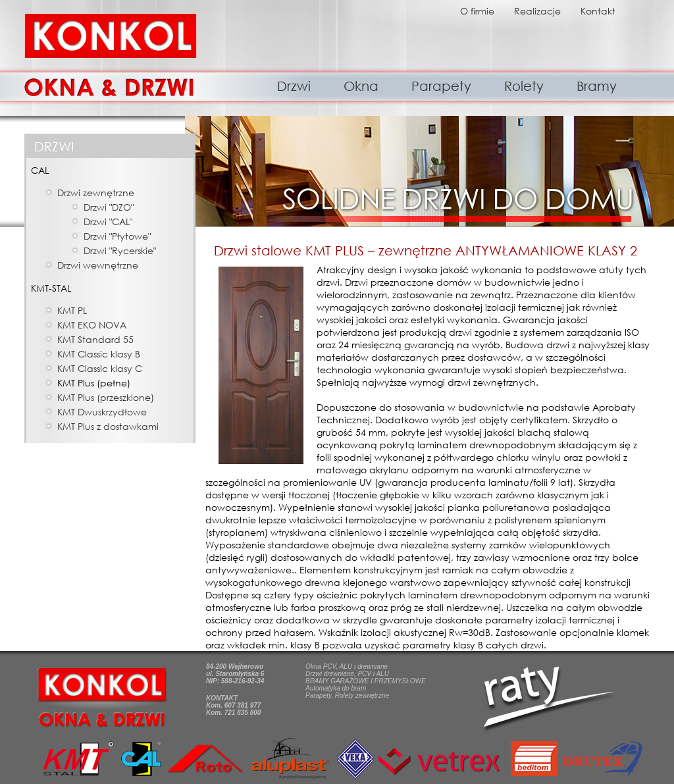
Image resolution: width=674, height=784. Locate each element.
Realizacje (537, 11)
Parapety (441, 86)
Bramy (597, 86)
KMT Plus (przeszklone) (106, 397)
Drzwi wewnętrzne (98, 265)
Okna (361, 86)
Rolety (524, 86)
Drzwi (294, 86)
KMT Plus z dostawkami (108, 426)
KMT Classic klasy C (100, 368)
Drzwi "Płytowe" (117, 236)
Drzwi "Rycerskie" (120, 250)
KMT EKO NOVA (92, 325)
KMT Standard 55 (95, 339)
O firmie (477, 11)
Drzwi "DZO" (109, 207)
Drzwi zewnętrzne (96, 193)
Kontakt (598, 11)
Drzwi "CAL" (108, 222)
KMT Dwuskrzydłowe (102, 412)
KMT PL (72, 310)
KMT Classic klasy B (99, 354)
